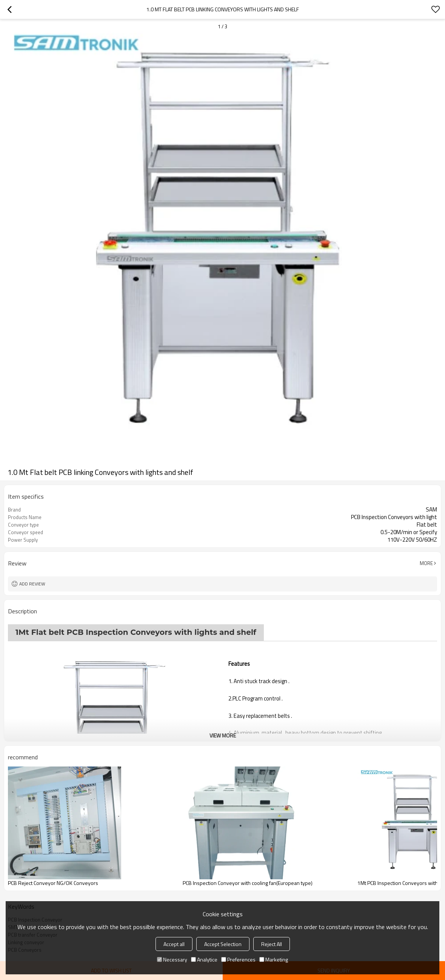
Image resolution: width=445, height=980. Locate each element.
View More (223, 735)
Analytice (204, 959)
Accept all (174, 944)
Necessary (172, 959)
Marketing (274, 959)
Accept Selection (223, 944)
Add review (32, 584)
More (426, 563)
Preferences (238, 959)
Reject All (272, 944)
